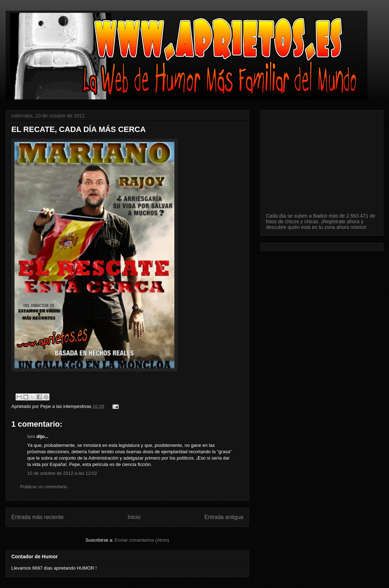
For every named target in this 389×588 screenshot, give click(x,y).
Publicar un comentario (44, 487)
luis (31, 436)
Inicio (134, 517)
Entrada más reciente (37, 517)
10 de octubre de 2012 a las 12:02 (62, 473)
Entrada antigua (224, 517)
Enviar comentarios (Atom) (142, 540)
